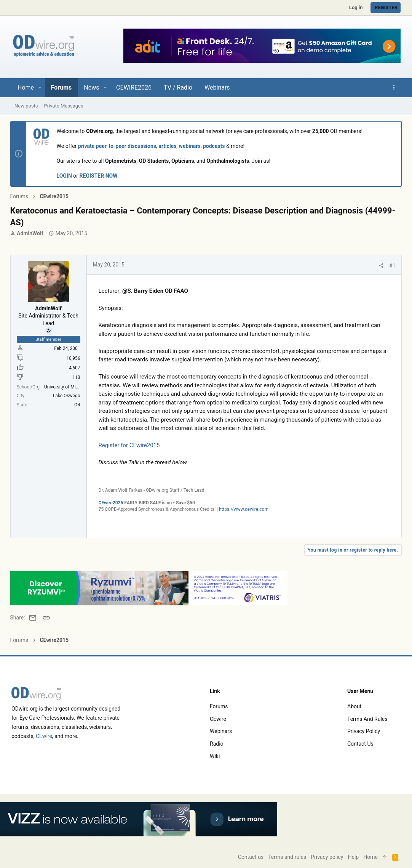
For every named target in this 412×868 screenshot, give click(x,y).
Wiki (215, 756)
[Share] (380, 266)
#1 (391, 266)
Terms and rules (367, 719)
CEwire (44, 736)
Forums (219, 706)
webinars (191, 146)
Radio (217, 744)
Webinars (221, 731)
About (354, 706)
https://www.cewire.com (245, 510)
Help (354, 857)
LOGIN (65, 176)
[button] (40, 88)
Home (370, 857)
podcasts (215, 146)
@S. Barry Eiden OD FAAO (156, 291)
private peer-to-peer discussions (118, 146)
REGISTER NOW (100, 176)
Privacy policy (364, 731)
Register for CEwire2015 (130, 446)
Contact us (360, 744)
